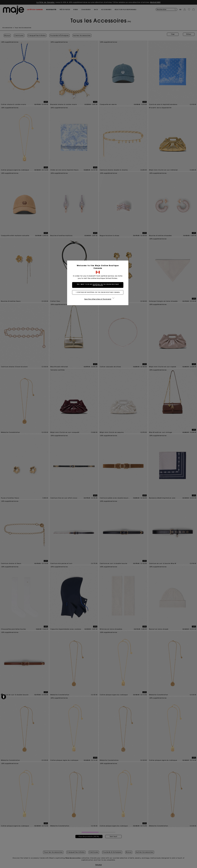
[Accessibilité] (4, 697)
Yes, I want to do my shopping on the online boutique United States (99, 285)
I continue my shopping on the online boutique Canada (99, 292)
